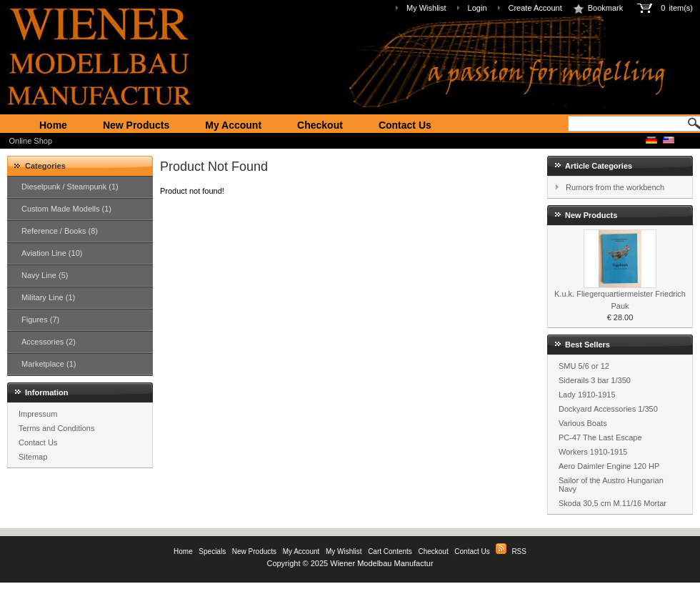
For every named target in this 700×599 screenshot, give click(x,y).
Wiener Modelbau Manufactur (381, 563)
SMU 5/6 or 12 (584, 366)
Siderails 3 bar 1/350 (595, 380)
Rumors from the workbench (615, 187)
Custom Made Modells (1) (66, 209)
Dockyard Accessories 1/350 (608, 409)
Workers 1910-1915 (593, 452)
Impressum (38, 414)
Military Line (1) (48, 297)
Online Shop (31, 141)
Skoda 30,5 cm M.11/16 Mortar (612, 503)
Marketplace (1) (49, 364)
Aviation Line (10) (52, 253)
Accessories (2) (49, 342)
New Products (136, 125)
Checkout (320, 125)
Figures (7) (40, 320)
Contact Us (405, 125)
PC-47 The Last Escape (600, 437)
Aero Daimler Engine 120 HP (609, 466)
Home (53, 125)
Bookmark (598, 8)
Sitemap (33, 457)
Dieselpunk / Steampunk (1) (70, 187)
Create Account (535, 8)
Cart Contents (390, 551)
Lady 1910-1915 (587, 395)
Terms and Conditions (56, 428)
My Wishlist (426, 8)
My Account (233, 125)
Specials (212, 551)
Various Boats (583, 423)
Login (477, 8)
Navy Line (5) (45, 275)
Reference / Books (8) (60, 231)
